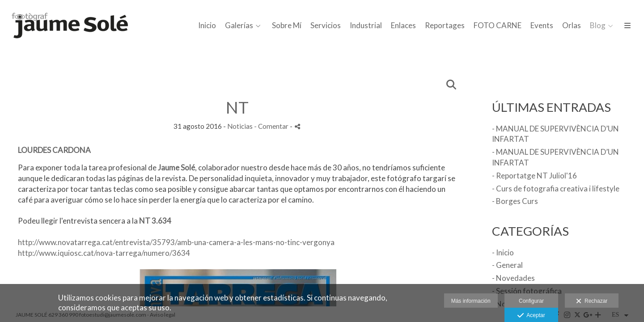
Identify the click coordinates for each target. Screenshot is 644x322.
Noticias (240, 126)
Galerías (239, 26)
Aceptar (531, 316)
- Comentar (272, 126)
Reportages (445, 26)
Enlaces (403, 26)
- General (507, 265)
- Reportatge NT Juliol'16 (534, 176)
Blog (598, 26)
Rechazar (592, 301)
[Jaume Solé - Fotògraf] (72, 31)
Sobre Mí (287, 26)
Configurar (531, 301)
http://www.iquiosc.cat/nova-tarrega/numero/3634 (104, 253)
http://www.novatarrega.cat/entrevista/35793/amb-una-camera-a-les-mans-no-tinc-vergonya (176, 242)
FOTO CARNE (498, 26)
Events (542, 26)
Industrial (366, 26)
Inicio (207, 26)
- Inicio (503, 252)
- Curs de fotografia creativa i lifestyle (556, 189)
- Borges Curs (515, 201)
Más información (471, 301)
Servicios (326, 26)
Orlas (572, 26)
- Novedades (513, 278)
